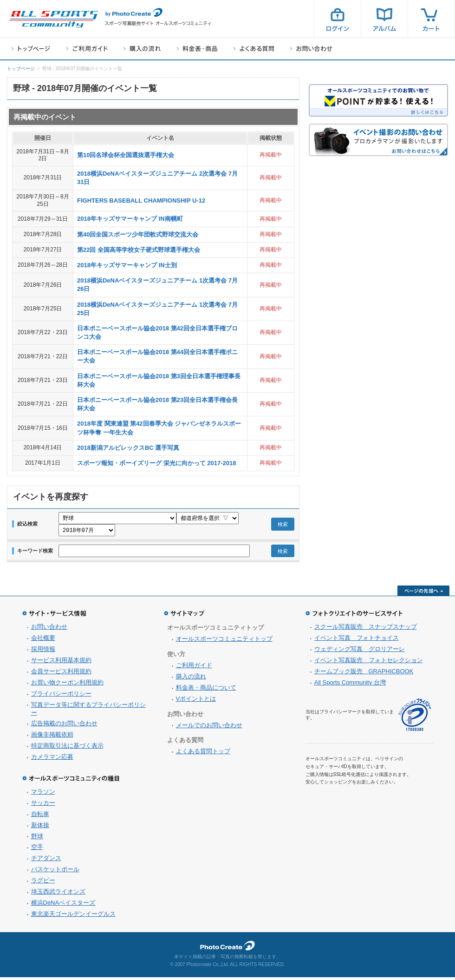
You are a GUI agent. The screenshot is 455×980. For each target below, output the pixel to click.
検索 (283, 526)
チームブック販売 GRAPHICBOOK (364, 674)
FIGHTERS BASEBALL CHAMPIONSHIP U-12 (141, 201)
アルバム (384, 19)
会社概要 (43, 641)
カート (431, 19)
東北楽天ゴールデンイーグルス (73, 917)
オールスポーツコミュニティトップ (224, 641)
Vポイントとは (196, 701)
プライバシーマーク (415, 718)
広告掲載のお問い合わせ (64, 726)
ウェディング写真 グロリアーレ (360, 652)
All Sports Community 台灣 (350, 685)
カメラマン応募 (52, 760)
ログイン (338, 19)
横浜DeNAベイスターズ (63, 905)
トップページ (31, 49)
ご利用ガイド (87, 49)
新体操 (40, 828)
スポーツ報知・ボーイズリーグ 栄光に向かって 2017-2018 (156, 463)
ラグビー (43, 883)
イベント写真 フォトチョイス (357, 641)
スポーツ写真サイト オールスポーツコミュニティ (53, 19)
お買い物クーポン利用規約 (67, 685)
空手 (37, 850)
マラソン (43, 794)
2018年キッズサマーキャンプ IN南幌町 (130, 219)
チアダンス (46, 861)
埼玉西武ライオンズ (58, 894)
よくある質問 (254, 49)
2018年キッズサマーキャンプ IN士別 (127, 265)
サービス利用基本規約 (61, 663)
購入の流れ (142, 49)
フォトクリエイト (227, 948)
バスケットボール (55, 872)
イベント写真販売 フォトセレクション (369, 663)
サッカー (43, 806)
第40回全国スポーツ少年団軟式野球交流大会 (138, 234)
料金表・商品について (206, 690)
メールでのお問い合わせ (209, 728)
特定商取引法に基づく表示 (67, 748)
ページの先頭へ (423, 593)
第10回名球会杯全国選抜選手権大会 (126, 155)
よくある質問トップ (203, 754)
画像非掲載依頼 (52, 737)
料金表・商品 (197, 49)
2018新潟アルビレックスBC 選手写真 (128, 448)
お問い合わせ (311, 49)
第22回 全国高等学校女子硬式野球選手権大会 (139, 250)
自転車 (40, 817)
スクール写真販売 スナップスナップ (366, 629)
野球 (37, 839)
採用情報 (43, 652)
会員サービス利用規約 (61, 674)
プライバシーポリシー (61, 696)
